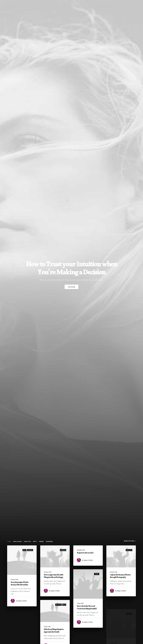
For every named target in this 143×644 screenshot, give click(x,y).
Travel (41, 541)
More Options (129, 541)
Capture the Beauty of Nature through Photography (120, 576)
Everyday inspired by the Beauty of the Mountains (20, 584)
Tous (9, 541)
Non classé (17, 541)
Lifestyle (27, 541)
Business (49, 541)
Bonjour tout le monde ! (85, 553)
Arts (35, 541)
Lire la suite (71, 287)
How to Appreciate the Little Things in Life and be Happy (54, 576)
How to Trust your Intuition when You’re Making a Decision (72, 270)
